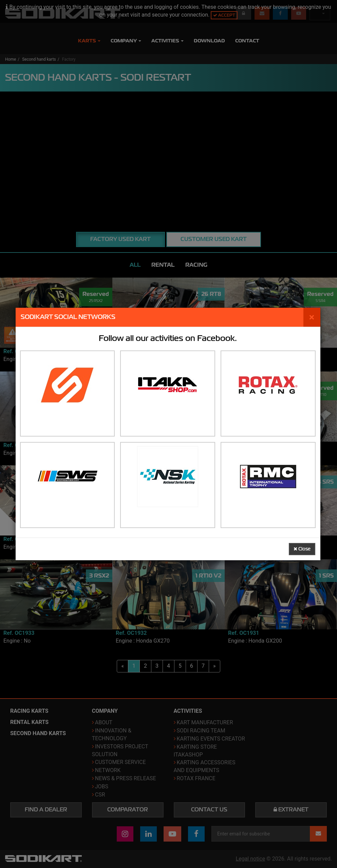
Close (302, 549)
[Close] (312, 317)
